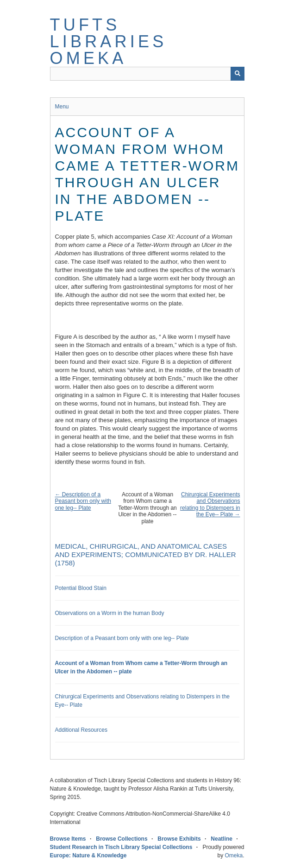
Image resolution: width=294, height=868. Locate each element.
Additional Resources (81, 730)
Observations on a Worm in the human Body (110, 613)
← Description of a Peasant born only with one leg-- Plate (83, 501)
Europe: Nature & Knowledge (88, 855)
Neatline (222, 839)
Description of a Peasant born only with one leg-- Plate (122, 638)
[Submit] (238, 74)
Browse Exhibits (179, 839)
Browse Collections (122, 839)
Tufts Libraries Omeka (109, 41)
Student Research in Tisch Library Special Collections (121, 847)
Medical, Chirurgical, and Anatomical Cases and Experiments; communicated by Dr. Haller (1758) (146, 554)
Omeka (234, 855)
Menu (62, 107)
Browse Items (68, 839)
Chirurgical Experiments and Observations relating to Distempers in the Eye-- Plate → (210, 504)
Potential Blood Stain (81, 588)
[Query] (147, 74)
